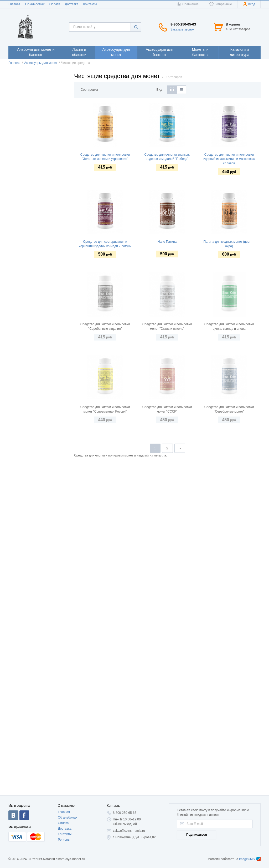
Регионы (64, 840)
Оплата (55, 4)
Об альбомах (35, 4)
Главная (14, 4)
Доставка (72, 4)
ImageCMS (250, 859)
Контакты (90, 4)
